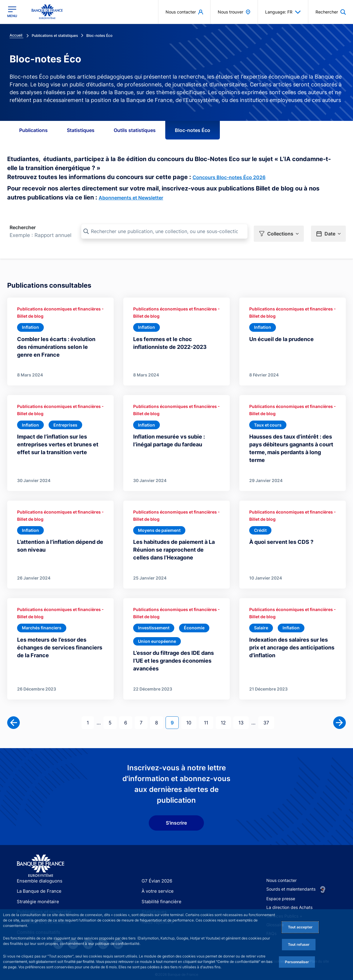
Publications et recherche (42, 905)
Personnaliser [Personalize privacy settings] (297, 962)
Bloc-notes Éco (193, 130)
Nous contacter (281, 874)
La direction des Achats (289, 901)
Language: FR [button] (283, 12)
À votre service (156, 885)
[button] (279, 232)
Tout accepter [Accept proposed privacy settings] (300, 927)
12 (226, 716)
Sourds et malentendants (291, 883)
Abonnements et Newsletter (131, 198)
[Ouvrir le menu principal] (12, 12)
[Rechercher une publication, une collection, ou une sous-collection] (164, 231)
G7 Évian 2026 (156, 875)
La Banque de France (38, 885)
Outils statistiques (135, 130)
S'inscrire (176, 817)
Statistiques (81, 130)
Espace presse (281, 892)
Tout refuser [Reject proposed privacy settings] (299, 944)
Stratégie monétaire (36, 895)
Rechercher (23, 227)
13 (243, 716)
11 (208, 716)
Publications (33, 130)
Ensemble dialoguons (37, 875)
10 (191, 716)
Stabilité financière (160, 895)
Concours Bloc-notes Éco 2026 (229, 177)
